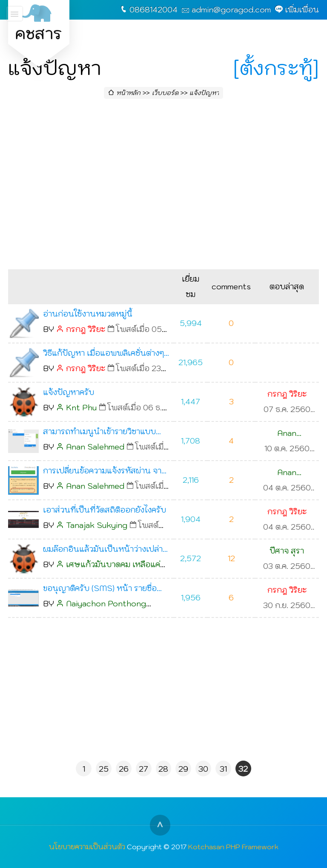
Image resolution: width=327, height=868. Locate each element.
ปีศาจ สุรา (287, 551)
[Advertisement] (163, 187)
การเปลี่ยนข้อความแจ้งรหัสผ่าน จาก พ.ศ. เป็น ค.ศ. (105, 472)
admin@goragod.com (231, 10)
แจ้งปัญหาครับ (69, 392)
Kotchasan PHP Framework (233, 846)
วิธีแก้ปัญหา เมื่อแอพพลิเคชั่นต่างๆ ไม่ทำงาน (103, 355)
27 (143, 769)
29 (183, 769)
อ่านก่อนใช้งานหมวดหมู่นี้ (88, 314)
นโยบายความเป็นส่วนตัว (87, 846)
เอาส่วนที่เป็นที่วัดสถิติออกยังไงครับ (105, 510)
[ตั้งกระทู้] (276, 68)
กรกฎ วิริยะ (86, 329)
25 (104, 769)
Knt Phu (81, 408)
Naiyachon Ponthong (106, 604)
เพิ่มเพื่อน (302, 10)
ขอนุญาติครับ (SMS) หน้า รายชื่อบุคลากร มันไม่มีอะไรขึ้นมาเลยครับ (102, 590)
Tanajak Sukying (97, 525)
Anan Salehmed (95, 447)
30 (203, 769)
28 (163, 769)
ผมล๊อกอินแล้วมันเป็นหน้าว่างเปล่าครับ (103, 551)
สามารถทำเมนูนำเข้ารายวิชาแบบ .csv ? (99, 433)
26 (124, 769)
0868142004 (153, 10)
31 (223, 769)
